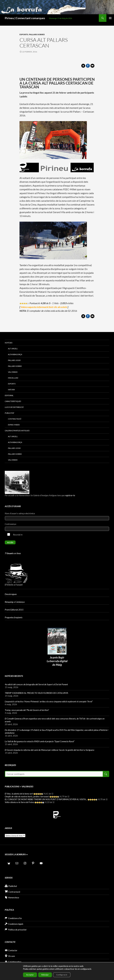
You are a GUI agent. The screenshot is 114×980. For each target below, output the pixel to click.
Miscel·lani (13, 378)
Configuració (62, 975)
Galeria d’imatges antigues (17, 431)
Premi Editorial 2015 (14, 610)
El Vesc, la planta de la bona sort (19, 794)
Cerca (106, 774)
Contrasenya (10, 524)
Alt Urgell (13, 349)
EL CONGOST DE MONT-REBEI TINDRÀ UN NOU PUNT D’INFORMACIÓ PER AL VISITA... (46, 799)
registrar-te (70, 495)
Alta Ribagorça (15, 354)
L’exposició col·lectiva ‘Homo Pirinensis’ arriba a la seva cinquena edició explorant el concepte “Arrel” (49, 701)
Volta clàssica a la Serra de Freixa (19, 802)
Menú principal (110, 18)
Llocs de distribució (14, 407)
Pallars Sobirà (37, 34)
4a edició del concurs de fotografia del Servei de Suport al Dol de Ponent (36, 684)
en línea (13, 553)
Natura (11, 390)
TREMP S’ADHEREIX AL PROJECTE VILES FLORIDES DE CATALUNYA (36, 693)
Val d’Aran (13, 372)
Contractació (15, 419)
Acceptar (30, 975)
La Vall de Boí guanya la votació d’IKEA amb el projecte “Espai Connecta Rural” (40, 741)
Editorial (9, 395)
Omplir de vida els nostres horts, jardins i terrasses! (27, 796)
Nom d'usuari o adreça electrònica (20, 513)
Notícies (9, 343)
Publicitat (10, 413)
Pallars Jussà (14, 360)
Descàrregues (11, 594)
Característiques (13, 401)
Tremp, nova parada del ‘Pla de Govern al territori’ (27, 710)
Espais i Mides (14, 425)
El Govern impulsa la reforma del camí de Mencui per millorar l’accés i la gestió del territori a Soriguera (49, 750)
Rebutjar (45, 975)
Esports (24, 34)
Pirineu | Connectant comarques (25, 18)
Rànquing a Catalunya (15, 602)
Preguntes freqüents (14, 617)
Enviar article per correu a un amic (93, 67)
